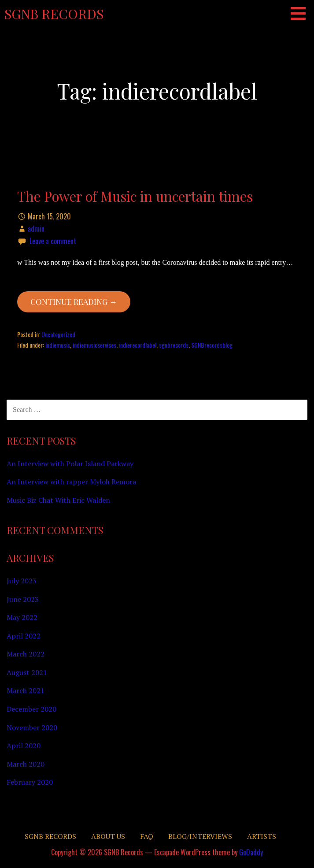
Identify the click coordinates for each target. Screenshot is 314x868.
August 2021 (27, 672)
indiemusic (58, 345)
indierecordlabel (138, 345)
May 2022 (22, 617)
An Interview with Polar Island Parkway (70, 464)
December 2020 (31, 709)
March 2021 (26, 690)
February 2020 (30, 782)
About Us (108, 836)
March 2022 (26, 654)
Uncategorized (58, 334)
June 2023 (23, 599)
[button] (301, 13)
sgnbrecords (174, 345)
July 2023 (22, 581)
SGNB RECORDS (50, 836)
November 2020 (32, 727)
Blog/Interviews (200, 836)
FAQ (147, 836)
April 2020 (24, 746)
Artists (262, 836)
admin (36, 229)
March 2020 (26, 764)
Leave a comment (53, 241)
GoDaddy (251, 852)
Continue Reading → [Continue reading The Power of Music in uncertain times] (74, 302)
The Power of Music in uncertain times (135, 196)
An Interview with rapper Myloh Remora (71, 482)
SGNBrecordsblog (212, 345)
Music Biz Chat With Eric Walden (58, 500)
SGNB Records (54, 14)
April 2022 (24, 636)
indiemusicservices (94, 345)
